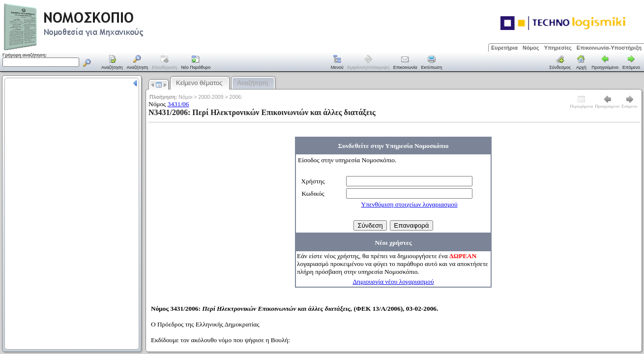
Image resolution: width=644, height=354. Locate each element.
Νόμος (531, 48)
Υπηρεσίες (558, 48)
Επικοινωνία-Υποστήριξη (609, 48)
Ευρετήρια (504, 48)
